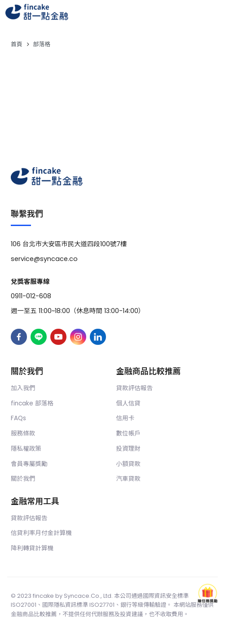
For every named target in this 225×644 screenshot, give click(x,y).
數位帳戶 (128, 433)
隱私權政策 (26, 449)
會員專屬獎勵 (29, 464)
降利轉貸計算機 (32, 548)
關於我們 (23, 479)
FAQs (18, 418)
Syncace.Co (82, 596)
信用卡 (126, 418)
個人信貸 (128, 403)
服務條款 (23, 433)
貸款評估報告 (135, 388)
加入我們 (23, 388)
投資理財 (128, 449)
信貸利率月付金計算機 (41, 533)
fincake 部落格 (32, 403)
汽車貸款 (128, 479)
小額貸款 (128, 464)
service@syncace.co (44, 259)
